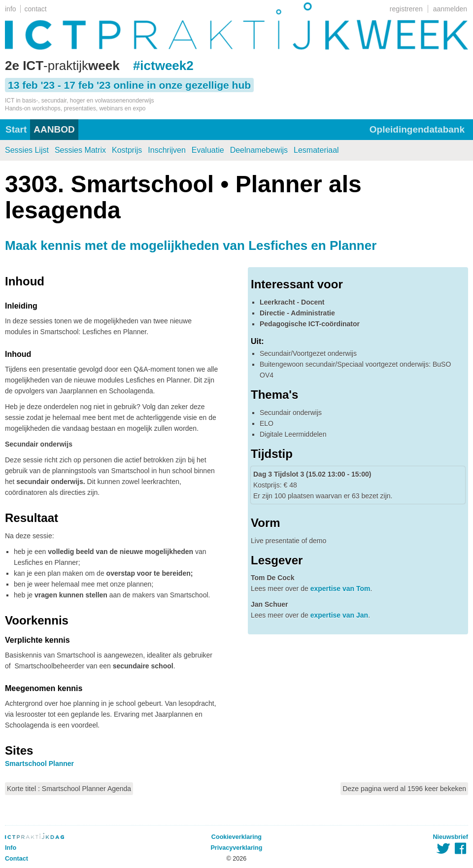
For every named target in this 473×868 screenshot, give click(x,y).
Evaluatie (208, 150)
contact (36, 9)
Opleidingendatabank (417, 129)
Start (16, 129)
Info (11, 848)
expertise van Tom (340, 589)
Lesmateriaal (316, 150)
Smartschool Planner (39, 764)
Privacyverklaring (236, 848)
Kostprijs (127, 150)
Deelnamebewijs (259, 150)
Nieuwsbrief (451, 837)
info (11, 9)
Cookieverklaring (236, 837)
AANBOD (54, 129)
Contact (17, 859)
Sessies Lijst (27, 150)
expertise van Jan (339, 615)
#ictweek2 (163, 66)
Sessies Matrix (80, 150)
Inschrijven (167, 150)
